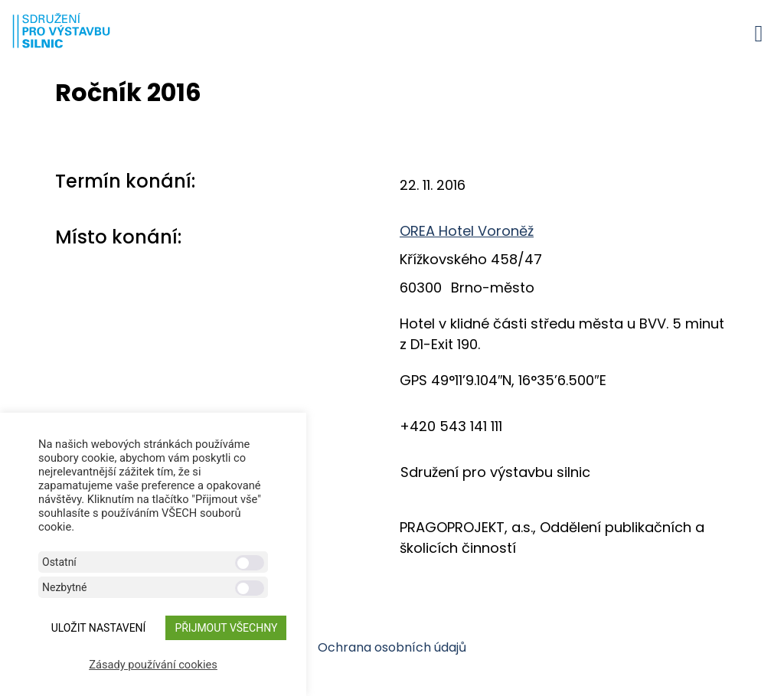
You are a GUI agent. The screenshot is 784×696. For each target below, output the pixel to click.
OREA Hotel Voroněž (467, 231)
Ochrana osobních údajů (392, 647)
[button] (759, 33)
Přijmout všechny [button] (226, 628)
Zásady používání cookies (153, 665)
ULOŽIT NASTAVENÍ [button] (99, 628)
